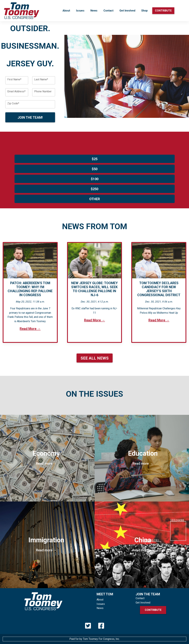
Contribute (163, 11)
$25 (95, 159)
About (66, 11)
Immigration (46, 544)
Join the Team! (30, 117)
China (143, 544)
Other (95, 199)
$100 (94, 179)
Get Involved (127, 11)
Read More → (30, 329)
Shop (144, 11)
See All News (95, 358)
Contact (108, 11)
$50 (95, 169)
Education (143, 457)
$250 (94, 189)
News (94, 11)
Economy (46, 457)
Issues (80, 11)
